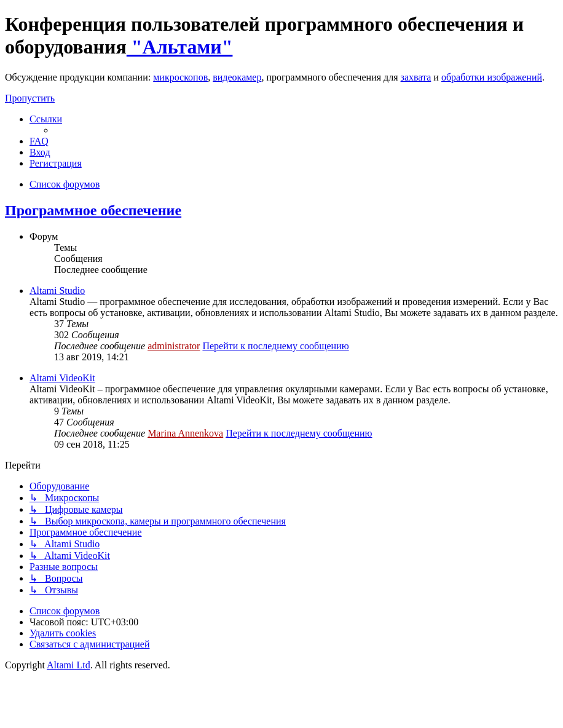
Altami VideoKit (62, 378)
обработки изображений (492, 77)
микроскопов (180, 77)
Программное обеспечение (93, 210)
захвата (416, 77)
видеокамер (237, 77)
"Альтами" (180, 47)
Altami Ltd (69, 665)
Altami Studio (57, 291)
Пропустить (30, 98)
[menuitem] (39, 141)
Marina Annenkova (185, 433)
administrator (174, 346)
